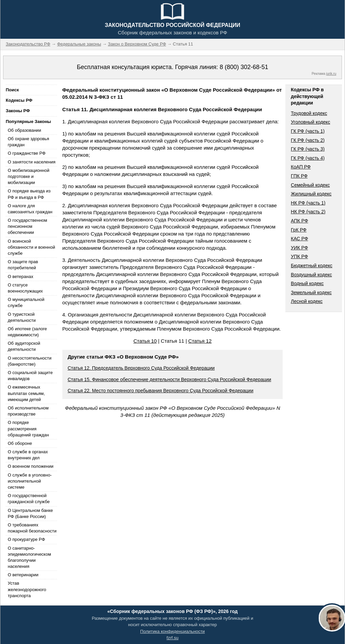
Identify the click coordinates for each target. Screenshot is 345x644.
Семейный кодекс (310, 185)
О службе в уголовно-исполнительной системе (30, 481)
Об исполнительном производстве (28, 411)
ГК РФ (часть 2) (308, 140)
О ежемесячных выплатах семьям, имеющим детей (26, 393)
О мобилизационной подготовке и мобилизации (28, 176)
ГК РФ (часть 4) (308, 158)
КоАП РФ (301, 167)
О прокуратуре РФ (26, 539)
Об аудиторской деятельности (24, 346)
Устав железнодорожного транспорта (27, 589)
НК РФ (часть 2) (308, 212)
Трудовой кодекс (309, 113)
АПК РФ (299, 221)
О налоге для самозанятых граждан (30, 209)
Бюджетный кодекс (311, 266)
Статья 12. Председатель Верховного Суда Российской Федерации (141, 368)
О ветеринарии (23, 575)
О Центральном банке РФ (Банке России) (30, 513)
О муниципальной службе (26, 302)
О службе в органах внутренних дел (28, 455)
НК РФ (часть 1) (308, 203)
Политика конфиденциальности (172, 631)
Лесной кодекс (307, 301)
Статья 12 (200, 341)
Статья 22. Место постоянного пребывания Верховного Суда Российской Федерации (161, 391)
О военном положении (31, 466)
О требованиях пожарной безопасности (32, 528)
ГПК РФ (299, 176)
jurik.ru (331, 74)
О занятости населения (32, 162)
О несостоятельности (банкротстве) (30, 361)
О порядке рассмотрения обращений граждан (28, 428)
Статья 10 (145, 341)
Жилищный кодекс (311, 194)
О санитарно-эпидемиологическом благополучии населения (29, 557)
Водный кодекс (307, 283)
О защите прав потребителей (23, 265)
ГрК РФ (299, 230)
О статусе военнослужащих (25, 288)
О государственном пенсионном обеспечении (27, 226)
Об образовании (24, 130)
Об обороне (20, 443)
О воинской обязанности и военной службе (31, 247)
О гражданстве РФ (27, 153)
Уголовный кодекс (310, 122)
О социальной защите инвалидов (30, 376)
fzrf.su (172, 638)
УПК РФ (299, 256)
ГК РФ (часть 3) (308, 149)
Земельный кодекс (311, 293)
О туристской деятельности (22, 317)
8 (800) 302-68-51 (244, 67)
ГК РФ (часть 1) (308, 131)
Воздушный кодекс (311, 275)
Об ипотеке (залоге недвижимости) (27, 332)
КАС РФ (299, 239)
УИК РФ (299, 248)
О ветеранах (21, 277)
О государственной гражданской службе (29, 499)
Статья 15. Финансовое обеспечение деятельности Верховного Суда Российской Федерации (169, 379)
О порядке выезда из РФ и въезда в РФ (29, 194)
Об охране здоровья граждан (28, 142)
